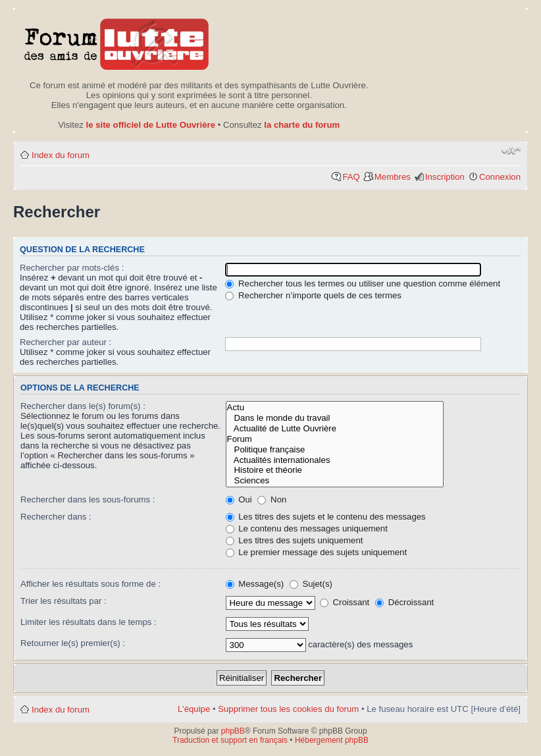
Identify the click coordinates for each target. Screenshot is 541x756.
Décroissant (404, 602)
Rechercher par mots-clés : (72, 268)
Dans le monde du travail (335, 418)
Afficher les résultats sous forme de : (90, 584)
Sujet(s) (311, 584)
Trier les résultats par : (64, 601)
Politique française (335, 450)
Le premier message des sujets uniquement (317, 552)
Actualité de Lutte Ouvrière (335, 429)
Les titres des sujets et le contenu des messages (326, 517)
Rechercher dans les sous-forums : (88, 499)
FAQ (351, 177)
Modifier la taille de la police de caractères (511, 151)
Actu (335, 408)
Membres (393, 177)
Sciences (335, 481)
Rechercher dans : (56, 517)
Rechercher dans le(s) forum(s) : (83, 406)
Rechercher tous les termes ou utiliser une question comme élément (363, 283)
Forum (335, 439)
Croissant (345, 602)
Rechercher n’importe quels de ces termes (313, 295)
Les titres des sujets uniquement (295, 540)
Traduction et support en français (230, 740)
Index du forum (61, 155)
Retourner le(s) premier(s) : (73, 643)
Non (272, 499)
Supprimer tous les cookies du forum (288, 709)
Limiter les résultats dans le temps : (89, 622)
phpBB (233, 731)
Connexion (500, 177)
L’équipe (194, 709)
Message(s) (256, 584)
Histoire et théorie (335, 470)
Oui (239, 499)
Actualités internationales (335, 460)
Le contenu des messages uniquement (307, 528)
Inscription (445, 177)
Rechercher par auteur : (65, 342)
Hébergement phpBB (332, 740)
